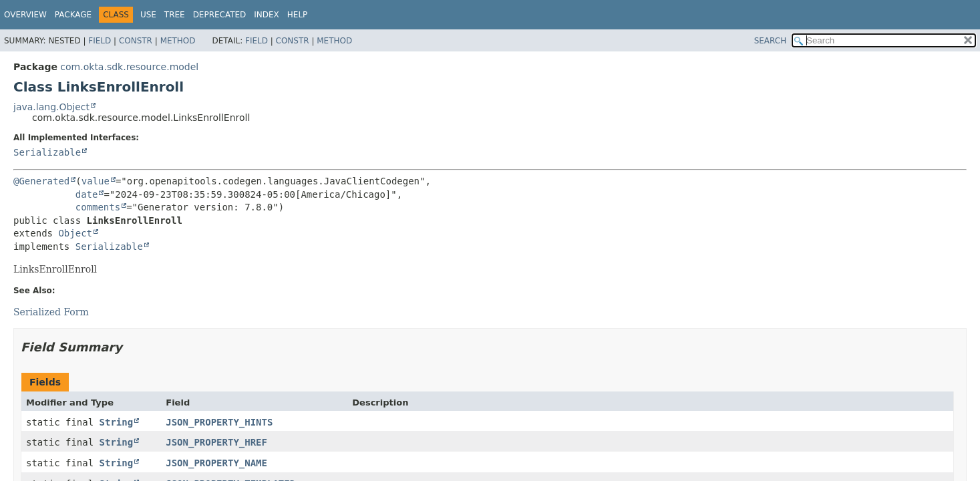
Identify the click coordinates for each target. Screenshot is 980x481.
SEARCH (771, 41)
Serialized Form (51, 312)
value (96, 181)
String (117, 422)
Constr (136, 41)
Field (100, 41)
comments (98, 207)
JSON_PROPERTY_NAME (216, 463)
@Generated (41, 181)
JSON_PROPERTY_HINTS (219, 422)
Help (298, 15)
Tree (175, 15)
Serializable (47, 152)
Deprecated (220, 15)
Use (148, 15)
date (87, 194)
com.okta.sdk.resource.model (129, 67)
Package (73, 15)
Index (267, 15)
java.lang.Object (51, 107)
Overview (25, 15)
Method (178, 41)
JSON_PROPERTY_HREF (216, 442)
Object (75, 233)
